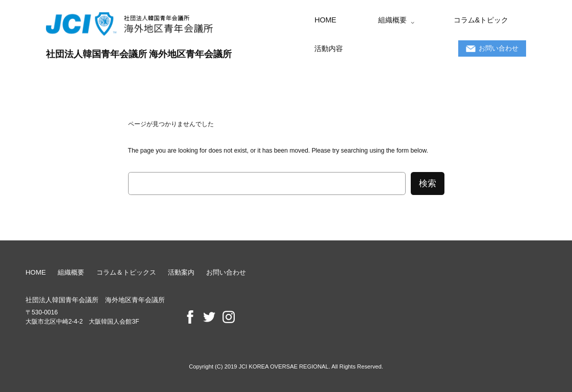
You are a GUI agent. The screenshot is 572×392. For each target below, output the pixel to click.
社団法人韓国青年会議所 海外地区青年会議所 (139, 54)
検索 (428, 183)
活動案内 (181, 272)
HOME (36, 272)
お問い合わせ (226, 272)
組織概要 (71, 272)
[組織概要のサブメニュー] (413, 22)
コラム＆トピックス (126, 272)
